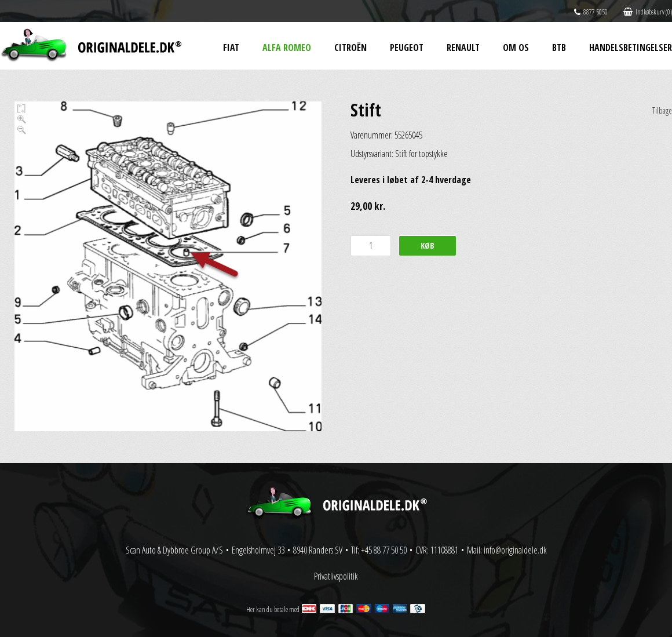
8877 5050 (591, 12)
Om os (516, 48)
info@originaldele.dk (515, 550)
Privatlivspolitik (336, 576)
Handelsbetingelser (631, 48)
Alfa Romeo (287, 48)
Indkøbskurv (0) (648, 12)
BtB (559, 48)
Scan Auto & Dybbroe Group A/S (174, 550)
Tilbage (662, 110)
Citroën (350, 48)
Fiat (231, 48)
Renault (463, 48)
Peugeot (407, 48)
